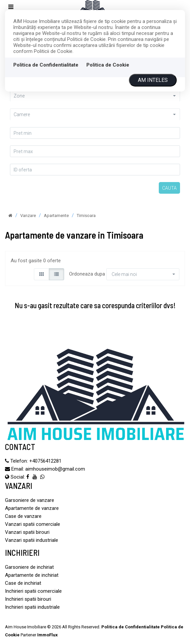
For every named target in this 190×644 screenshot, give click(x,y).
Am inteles (153, 80)
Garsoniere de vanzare (30, 500)
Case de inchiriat (23, 583)
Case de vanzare (23, 516)
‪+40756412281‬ (45, 461)
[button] (95, 96)
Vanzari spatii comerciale (33, 524)
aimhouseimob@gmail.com (55, 469)
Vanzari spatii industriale (32, 540)
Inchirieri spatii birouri (28, 599)
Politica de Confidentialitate (46, 65)
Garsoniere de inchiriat (29, 567)
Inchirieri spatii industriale (32, 607)
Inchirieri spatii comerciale (33, 591)
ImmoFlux (47, 635)
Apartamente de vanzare (32, 508)
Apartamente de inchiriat (32, 575)
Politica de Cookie (108, 65)
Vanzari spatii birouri (27, 532)
